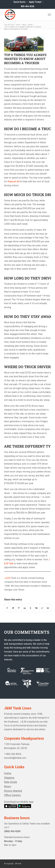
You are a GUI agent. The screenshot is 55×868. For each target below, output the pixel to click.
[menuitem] (20, 2)
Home (8, 773)
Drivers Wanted (13, 791)
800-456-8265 (28, 6)
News (8, 786)
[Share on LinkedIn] (25, 608)
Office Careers (12, 795)
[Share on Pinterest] (19, 608)
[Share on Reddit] (42, 608)
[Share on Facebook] (7, 608)
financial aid (14, 181)
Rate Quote (11, 782)
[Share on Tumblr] (31, 608)
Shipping (9, 778)
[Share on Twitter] (13, 608)
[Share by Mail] (48, 608)
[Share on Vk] (36, 608)
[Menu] (49, 15)
